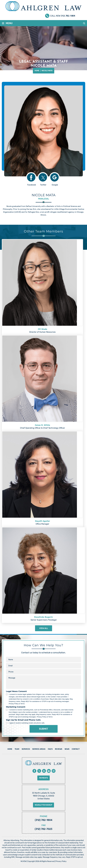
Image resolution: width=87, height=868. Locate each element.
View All (44, 628)
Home (10, 749)
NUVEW (24, 861)
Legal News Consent (16, 691)
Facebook (32, 185)
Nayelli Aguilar (42, 521)
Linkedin (49, 771)
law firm (33, 209)
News (67, 749)
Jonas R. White (42, 425)
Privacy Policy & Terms (17, 704)
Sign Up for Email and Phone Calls (23, 720)
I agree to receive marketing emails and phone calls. (27, 723)
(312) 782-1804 (44, 820)
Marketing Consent (16, 707)
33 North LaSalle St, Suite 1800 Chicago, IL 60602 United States (43, 796)
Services (26, 749)
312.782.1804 (68, 15)
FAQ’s (50, 749)
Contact (76, 749)
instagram (54, 771)
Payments (43, 778)
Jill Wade (42, 329)
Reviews (59, 749)
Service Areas (39, 749)
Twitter (43, 185)
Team (17, 749)
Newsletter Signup (43, 805)
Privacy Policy (61, 861)
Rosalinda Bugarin (43, 617)
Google (55, 185)
